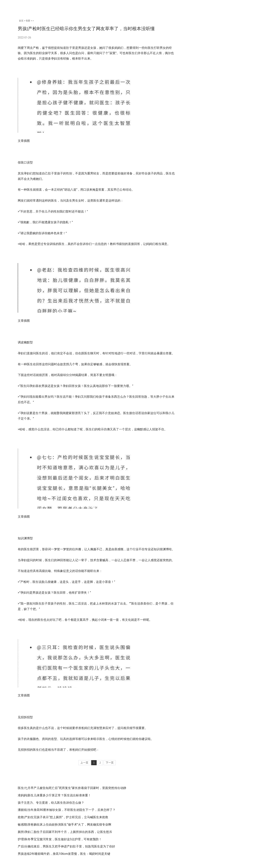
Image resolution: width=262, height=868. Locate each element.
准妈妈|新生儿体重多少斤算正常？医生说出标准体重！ (54, 795)
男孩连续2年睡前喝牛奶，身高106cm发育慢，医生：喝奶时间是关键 (64, 854)
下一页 (110, 763)
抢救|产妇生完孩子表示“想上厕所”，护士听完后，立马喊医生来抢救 (63, 817)
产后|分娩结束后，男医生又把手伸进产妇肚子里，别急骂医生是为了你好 (66, 846)
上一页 (84, 763)
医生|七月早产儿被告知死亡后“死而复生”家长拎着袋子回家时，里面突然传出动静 (72, 788)
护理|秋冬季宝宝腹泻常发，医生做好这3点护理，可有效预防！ (60, 839)
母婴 (28, 21)
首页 (21, 21)
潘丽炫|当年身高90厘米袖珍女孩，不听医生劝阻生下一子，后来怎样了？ (67, 810)
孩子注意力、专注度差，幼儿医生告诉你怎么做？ (51, 803)
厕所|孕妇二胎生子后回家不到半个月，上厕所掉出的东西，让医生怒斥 (65, 832)
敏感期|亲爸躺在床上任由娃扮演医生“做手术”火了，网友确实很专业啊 (64, 825)
